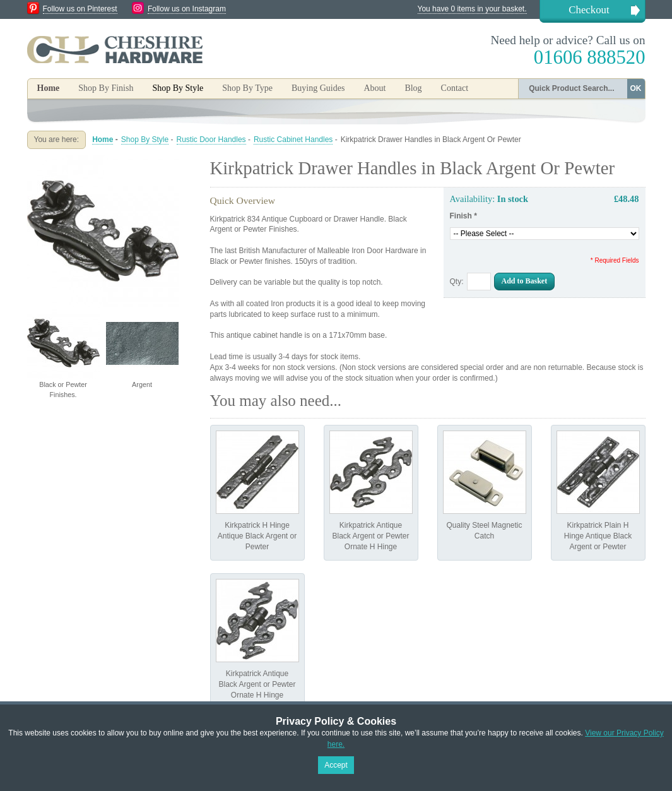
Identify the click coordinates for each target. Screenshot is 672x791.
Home (49, 88)
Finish (463, 216)
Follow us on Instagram (187, 9)
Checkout (589, 10)
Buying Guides (318, 88)
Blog (413, 88)
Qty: (457, 282)
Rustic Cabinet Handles (293, 140)
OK (636, 88)
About (374, 88)
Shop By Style (145, 140)
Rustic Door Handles (211, 140)
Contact (455, 88)
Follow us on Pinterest (80, 9)
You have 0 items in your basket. (472, 9)
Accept (336, 765)
